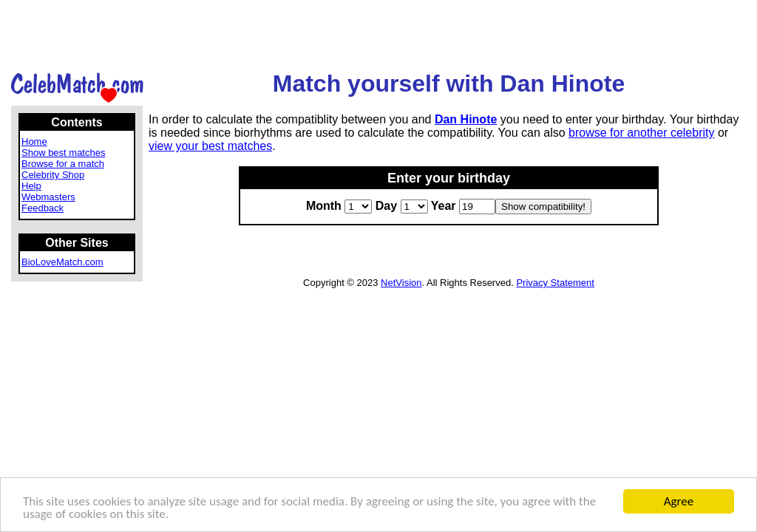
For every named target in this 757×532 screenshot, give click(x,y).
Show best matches (63, 153)
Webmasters (48, 197)
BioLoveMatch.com (62, 262)
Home (34, 141)
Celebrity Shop (53, 175)
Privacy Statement (555, 283)
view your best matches (210, 146)
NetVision (401, 283)
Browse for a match (63, 164)
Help (31, 186)
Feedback (43, 208)
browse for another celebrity (641, 133)
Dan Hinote (466, 119)
